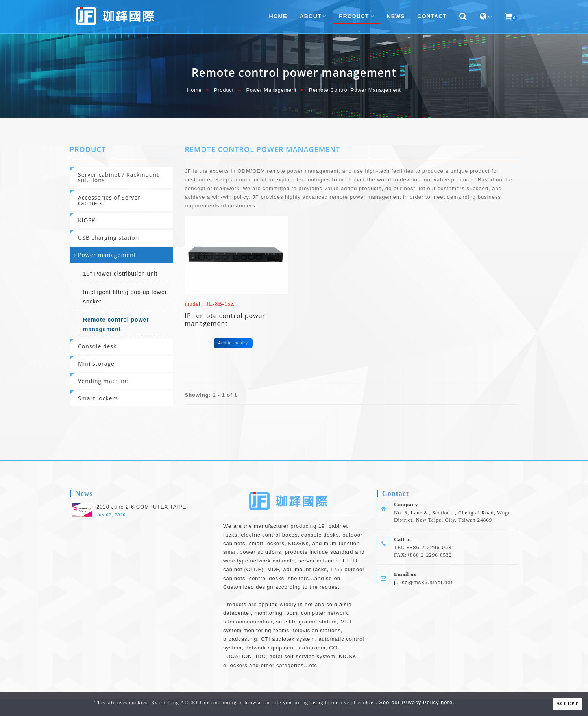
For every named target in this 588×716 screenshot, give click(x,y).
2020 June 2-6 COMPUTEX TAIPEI (142, 507)
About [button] (313, 16)
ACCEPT (567, 703)
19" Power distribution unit (120, 274)
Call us (403, 539)
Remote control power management (116, 324)
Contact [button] (432, 16)
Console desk (97, 346)
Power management (272, 90)
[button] (463, 17)
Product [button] (356, 16)
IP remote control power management (225, 320)
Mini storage (96, 364)
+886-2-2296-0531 (430, 547)
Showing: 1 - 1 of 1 (211, 395)
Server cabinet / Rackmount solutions (118, 177)
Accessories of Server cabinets (109, 200)
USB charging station (108, 238)
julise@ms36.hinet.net (423, 582)
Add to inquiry (233, 343)
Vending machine (103, 381)
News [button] (396, 16)
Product (224, 90)
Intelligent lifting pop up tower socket (125, 297)
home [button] (278, 16)
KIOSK (87, 220)
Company (406, 504)
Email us (405, 574)
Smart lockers (98, 398)
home (194, 90)
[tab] (121, 178)
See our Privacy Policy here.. (418, 702)
